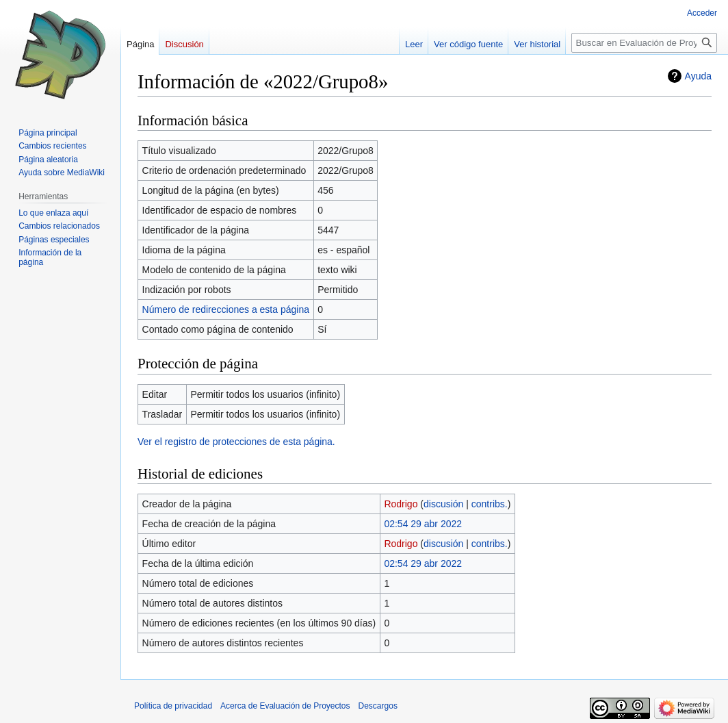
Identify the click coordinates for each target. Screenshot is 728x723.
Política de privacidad (173, 706)
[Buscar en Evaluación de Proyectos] (644, 43)
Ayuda (698, 76)
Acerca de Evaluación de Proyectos (285, 706)
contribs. (490, 504)
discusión (443, 504)
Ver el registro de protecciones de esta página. (236, 442)
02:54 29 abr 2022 (423, 524)
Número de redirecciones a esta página (226, 309)
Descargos (378, 706)
